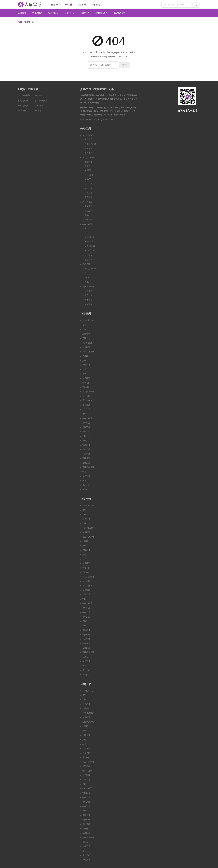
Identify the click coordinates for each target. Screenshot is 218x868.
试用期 (90, 175)
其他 (87, 215)
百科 (20, 22)
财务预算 (89, 153)
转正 (89, 179)
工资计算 (89, 295)
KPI (86, 273)
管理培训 (89, 219)
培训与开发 (23, 106)
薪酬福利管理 (88, 287)
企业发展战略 (91, 144)
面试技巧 (91, 250)
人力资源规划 (24, 95)
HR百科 (68, 5)
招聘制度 (89, 255)
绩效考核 (22, 111)
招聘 (87, 233)
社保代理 (82, 5)
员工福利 (89, 291)
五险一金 (89, 162)
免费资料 (54, 5)
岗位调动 (89, 193)
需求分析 (89, 260)
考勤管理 (89, 197)
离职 (89, 170)
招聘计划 (91, 246)
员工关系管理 (41, 101)
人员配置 (89, 139)
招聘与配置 (23, 101)
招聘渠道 (91, 241)
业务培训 (89, 206)
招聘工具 (91, 237)
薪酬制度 (89, 304)
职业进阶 (39, 111)
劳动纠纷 (89, 188)
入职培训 (89, 211)
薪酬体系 (89, 300)
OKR (87, 277)
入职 (87, 228)
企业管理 (39, 106)
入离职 (88, 166)
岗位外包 (96, 5)
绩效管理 (86, 264)
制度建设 (89, 148)
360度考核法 (90, 269)
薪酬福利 (39, 95)
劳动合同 (89, 184)
